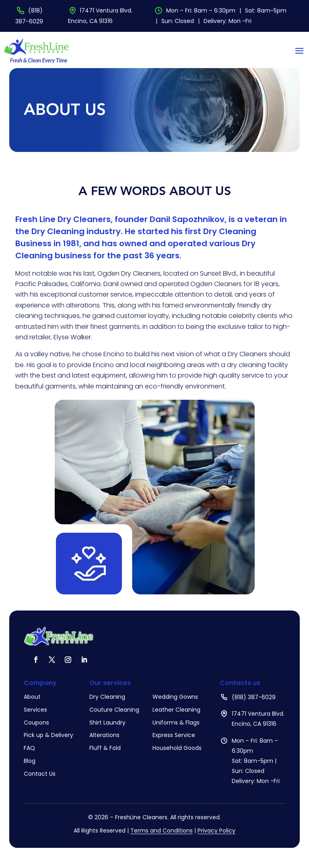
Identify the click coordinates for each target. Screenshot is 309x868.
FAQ (29, 748)
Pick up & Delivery (48, 735)
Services (35, 710)
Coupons (36, 723)
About (32, 697)
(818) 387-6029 (254, 697)
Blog (30, 761)
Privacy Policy (216, 831)
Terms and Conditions (162, 831)
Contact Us (40, 774)
